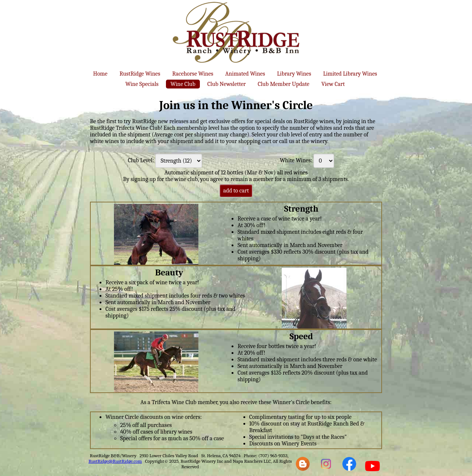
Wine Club (183, 84)
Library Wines (294, 74)
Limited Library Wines (350, 74)
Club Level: (141, 160)
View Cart (333, 84)
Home (100, 74)
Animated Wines (245, 74)
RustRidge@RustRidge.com (115, 461)
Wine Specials (142, 84)
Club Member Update (284, 84)
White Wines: (296, 160)
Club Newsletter (226, 84)
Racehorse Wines (193, 74)
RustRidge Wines (140, 74)
